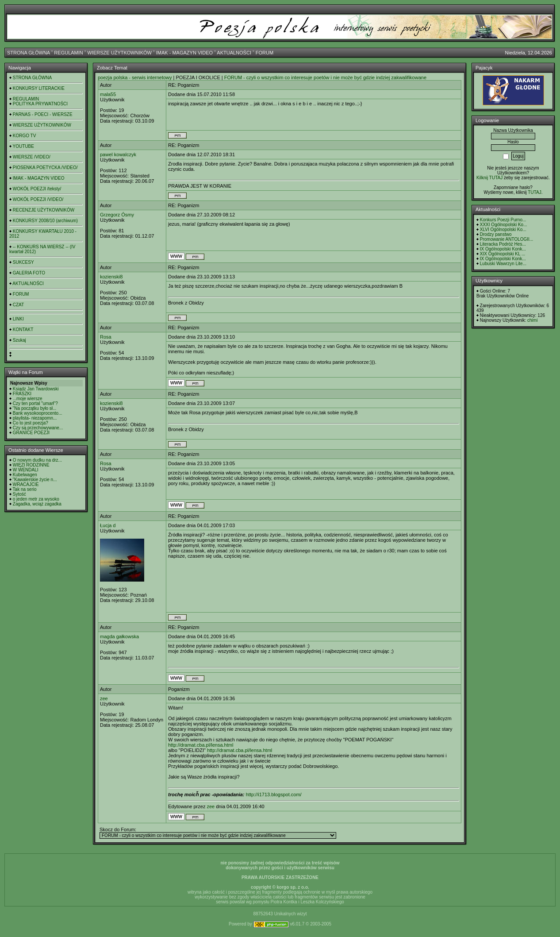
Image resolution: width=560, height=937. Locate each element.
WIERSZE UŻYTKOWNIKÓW (120, 53)
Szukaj (19, 340)
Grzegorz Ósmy (117, 215)
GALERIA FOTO (29, 273)
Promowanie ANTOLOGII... (506, 239)
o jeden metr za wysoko (36, 499)
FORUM (265, 53)
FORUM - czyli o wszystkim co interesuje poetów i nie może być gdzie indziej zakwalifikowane (325, 77)
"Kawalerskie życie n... (35, 480)
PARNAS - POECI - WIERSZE (43, 114)
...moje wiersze (28, 399)
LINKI (18, 319)
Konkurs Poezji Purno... (503, 220)
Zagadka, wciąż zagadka (37, 504)
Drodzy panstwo (496, 234)
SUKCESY (23, 262)
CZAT (18, 305)
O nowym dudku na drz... (37, 460)
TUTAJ (534, 192)
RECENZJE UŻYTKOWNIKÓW (44, 210)
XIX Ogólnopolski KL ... (502, 254)
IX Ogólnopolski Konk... (503, 249)
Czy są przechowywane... (38, 428)
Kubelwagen (25, 475)
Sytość (19, 494)
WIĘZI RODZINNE (31, 465)
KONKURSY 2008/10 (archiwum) (45, 221)
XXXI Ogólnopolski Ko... (504, 225)
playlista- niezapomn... (35, 418)
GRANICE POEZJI (31, 433)
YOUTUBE (23, 146)
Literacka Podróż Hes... (503, 244)
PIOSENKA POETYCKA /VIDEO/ (45, 168)
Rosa (106, 337)
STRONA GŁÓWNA (29, 53)
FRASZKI (22, 394)
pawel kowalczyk (118, 154)
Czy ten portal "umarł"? (35, 403)
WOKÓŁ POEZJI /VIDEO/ (38, 199)
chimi (532, 320)
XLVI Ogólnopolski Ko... (503, 229)
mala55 (108, 94)
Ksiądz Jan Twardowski (36, 389)
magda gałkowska (119, 636)
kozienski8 (111, 277)
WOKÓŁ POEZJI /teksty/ (37, 189)
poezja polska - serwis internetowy (135, 77)
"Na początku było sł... (35, 408)
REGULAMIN (68, 53)
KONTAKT (23, 330)
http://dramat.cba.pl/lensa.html (201, 745)
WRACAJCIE (26, 484)
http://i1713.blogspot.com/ (274, 794)
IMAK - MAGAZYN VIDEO (184, 53)
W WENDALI (26, 470)
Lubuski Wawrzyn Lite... (503, 264)
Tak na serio (25, 489)
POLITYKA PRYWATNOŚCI (40, 104)
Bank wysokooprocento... (38, 413)
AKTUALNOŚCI (234, 53)
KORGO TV (25, 136)
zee (104, 698)
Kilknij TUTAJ (489, 178)
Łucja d (108, 525)
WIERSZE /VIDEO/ (32, 157)
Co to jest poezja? (31, 423)
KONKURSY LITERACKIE (39, 88)
